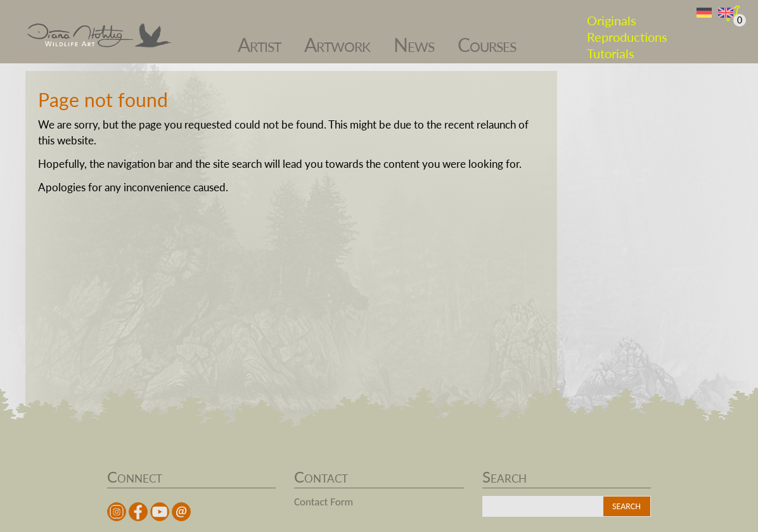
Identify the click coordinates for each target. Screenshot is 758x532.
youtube (160, 512)
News (414, 38)
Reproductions (627, 30)
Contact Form (324, 502)
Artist (259, 38)
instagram (117, 512)
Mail (181, 512)
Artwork (337, 38)
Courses (487, 38)
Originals (612, 14)
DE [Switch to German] (704, 13)
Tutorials (611, 47)
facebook (138, 512)
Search (626, 506)
